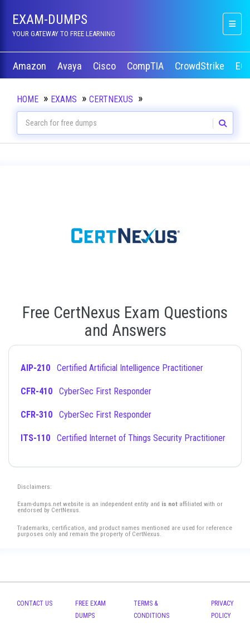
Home (28, 99)
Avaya (71, 66)
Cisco (106, 66)
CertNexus (111, 99)
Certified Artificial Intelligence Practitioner (112, 368)
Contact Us (35, 603)
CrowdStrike (201, 66)
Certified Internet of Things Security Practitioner (123, 438)
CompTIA (146, 66)
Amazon (31, 66)
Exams (64, 99)
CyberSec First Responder (86, 391)
